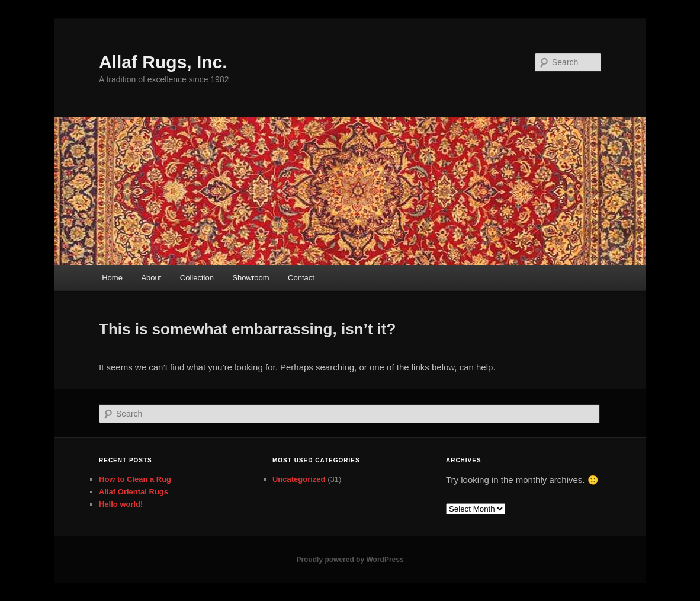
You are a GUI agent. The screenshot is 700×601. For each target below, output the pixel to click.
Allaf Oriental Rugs (134, 492)
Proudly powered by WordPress (350, 560)
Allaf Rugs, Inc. (163, 62)
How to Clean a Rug (135, 479)
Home (112, 278)
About (151, 278)
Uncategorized (299, 479)
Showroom (251, 278)
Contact (301, 278)
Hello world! (121, 504)
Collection (197, 278)
